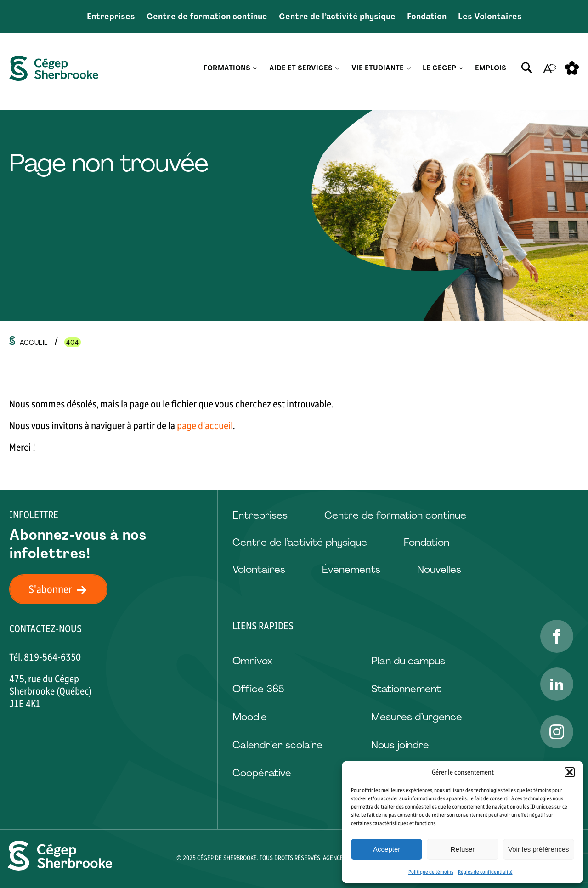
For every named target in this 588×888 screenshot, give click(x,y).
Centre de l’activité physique (337, 17)
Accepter (387, 849)
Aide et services (301, 71)
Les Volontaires (490, 17)
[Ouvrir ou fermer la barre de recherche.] (527, 71)
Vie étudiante (378, 71)
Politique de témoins (431, 872)
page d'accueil (205, 426)
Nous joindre (400, 745)
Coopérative (262, 773)
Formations (227, 71)
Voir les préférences (539, 849)
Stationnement (406, 689)
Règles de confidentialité (485, 872)
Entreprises (111, 17)
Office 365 (258, 689)
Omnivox (252, 661)
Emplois (491, 71)
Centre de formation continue (207, 17)
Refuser (463, 849)
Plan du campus (408, 661)
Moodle (250, 717)
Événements (351, 569)
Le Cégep (439, 71)
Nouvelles (439, 569)
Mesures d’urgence (417, 717)
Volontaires (259, 569)
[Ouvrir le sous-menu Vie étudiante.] (409, 71)
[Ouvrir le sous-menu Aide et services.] (337, 71)
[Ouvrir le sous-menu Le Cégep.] (461, 71)
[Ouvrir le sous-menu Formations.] (255, 71)
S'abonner (63, 589)
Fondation (427, 17)
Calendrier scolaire (277, 745)
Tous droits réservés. (291, 858)
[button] (570, 772)
